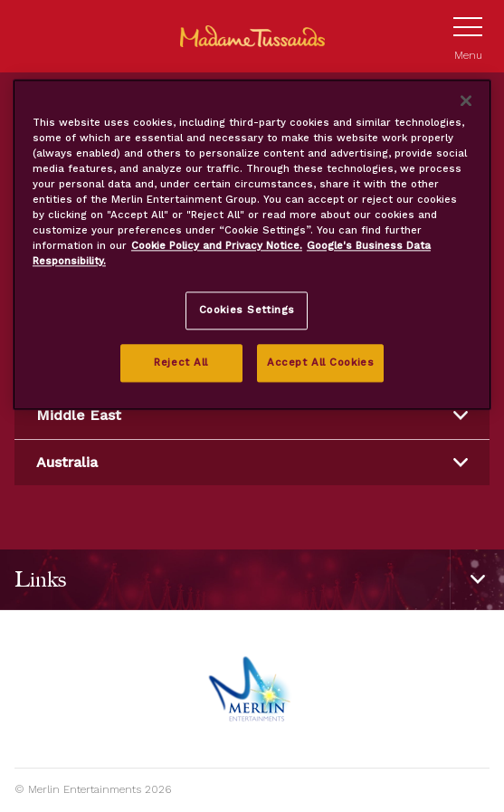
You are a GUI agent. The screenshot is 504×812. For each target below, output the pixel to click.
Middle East (252, 415)
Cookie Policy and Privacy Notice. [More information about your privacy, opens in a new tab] (217, 245)
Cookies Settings (247, 310)
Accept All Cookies (320, 362)
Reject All (181, 362)
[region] (252, 244)
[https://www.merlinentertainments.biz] (252, 689)
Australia (252, 462)
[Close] (466, 100)
